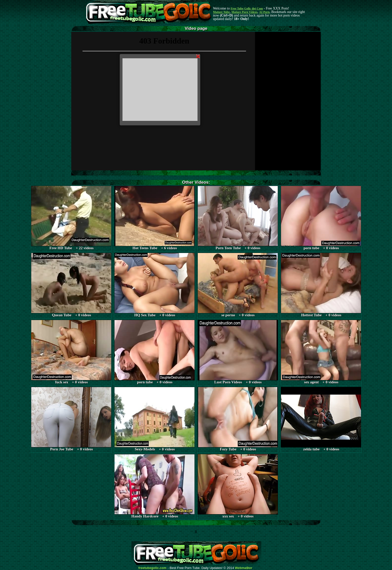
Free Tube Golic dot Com (247, 9)
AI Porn (264, 12)
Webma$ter (244, 568)
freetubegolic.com (152, 568)
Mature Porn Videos (244, 12)
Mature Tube (221, 12)
